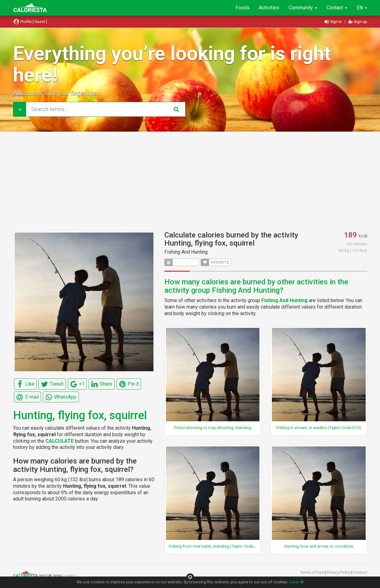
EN (362, 8)
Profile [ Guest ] (30, 22)
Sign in (334, 22)
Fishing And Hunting (186, 252)
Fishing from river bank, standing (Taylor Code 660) (216, 546)
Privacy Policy (339, 572)
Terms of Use (312, 572)
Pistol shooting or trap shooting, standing (213, 427)
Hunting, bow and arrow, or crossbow (319, 546)
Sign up (358, 22)
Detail (296, 582)
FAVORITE (215, 262)
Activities (269, 8)
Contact (337, 8)
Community (303, 8)
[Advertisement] (190, 181)
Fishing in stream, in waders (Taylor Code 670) (319, 427)
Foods (243, 8)
